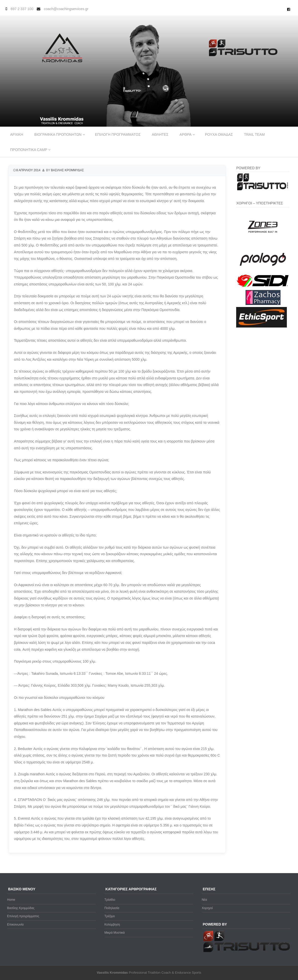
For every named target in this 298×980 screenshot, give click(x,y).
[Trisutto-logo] (263, 190)
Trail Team (254, 134)
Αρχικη (17, 134)
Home (11, 900)
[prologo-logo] (263, 270)
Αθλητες (160, 134)
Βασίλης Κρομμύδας (21, 908)
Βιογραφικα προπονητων (58, 134)
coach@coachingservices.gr (66, 9)
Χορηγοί (207, 908)
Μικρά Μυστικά (115, 933)
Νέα (204, 900)
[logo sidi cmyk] (263, 287)
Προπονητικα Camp (29, 150)
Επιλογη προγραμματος (118, 134)
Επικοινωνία (15, 925)
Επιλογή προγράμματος (23, 916)
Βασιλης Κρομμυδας (67, 170)
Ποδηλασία (112, 908)
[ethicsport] (262, 326)
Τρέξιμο (110, 916)
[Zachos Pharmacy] (263, 304)
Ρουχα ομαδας (219, 134)
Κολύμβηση (112, 925)
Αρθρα (186, 134)
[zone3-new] (263, 245)
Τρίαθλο (110, 900)
